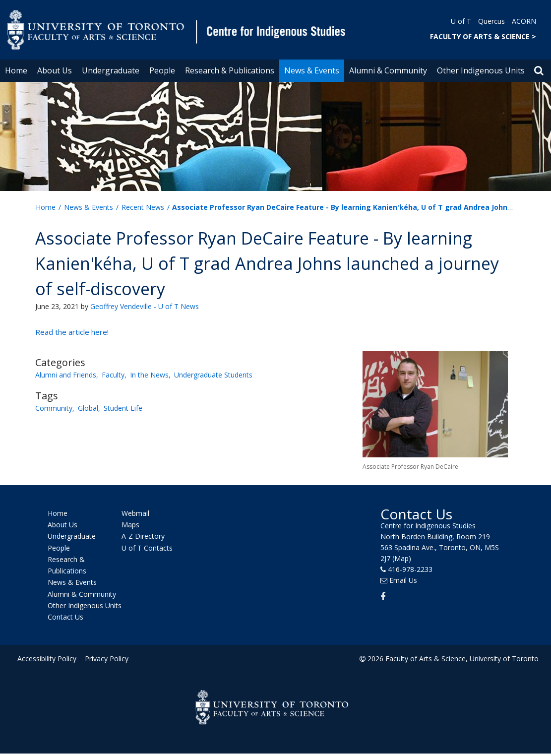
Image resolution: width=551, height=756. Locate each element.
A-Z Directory (143, 536)
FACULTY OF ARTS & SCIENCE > (483, 36)
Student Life (123, 408)
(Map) (402, 558)
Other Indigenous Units (481, 70)
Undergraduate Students (213, 375)
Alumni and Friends (66, 375)
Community (54, 408)
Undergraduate (111, 70)
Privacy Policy (105, 659)
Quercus (491, 21)
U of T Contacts (147, 548)
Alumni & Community (388, 70)
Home (16, 70)
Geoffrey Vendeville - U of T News (145, 306)
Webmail (135, 513)
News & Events (312, 70)
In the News (149, 375)
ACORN (524, 21)
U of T (461, 21)
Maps (130, 525)
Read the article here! (72, 332)
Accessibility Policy (47, 659)
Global (88, 408)
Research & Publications (230, 70)
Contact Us (65, 617)
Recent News (143, 207)
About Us (55, 70)
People (162, 70)
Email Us (403, 580)
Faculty (113, 375)
